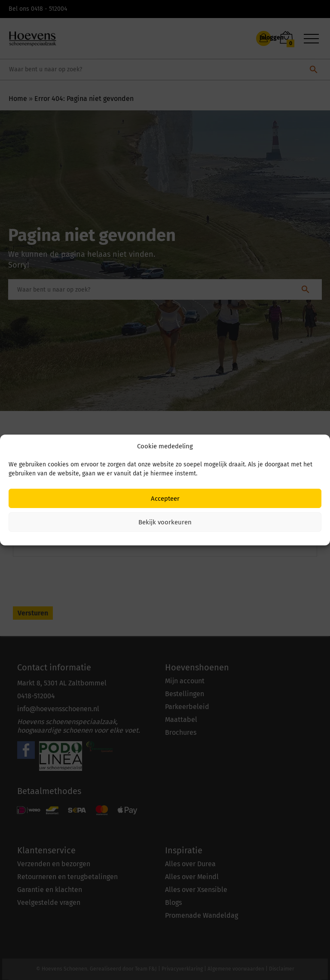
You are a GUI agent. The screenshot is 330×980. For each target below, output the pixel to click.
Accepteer (165, 499)
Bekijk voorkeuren (165, 522)
